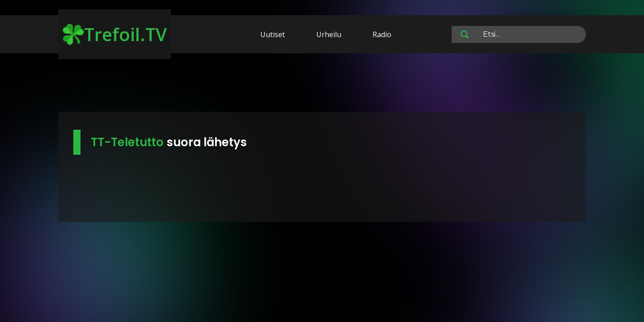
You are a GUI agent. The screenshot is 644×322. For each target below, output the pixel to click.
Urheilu (329, 34)
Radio (382, 34)
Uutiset (273, 34)
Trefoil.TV (115, 34)
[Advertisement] (322, 84)
